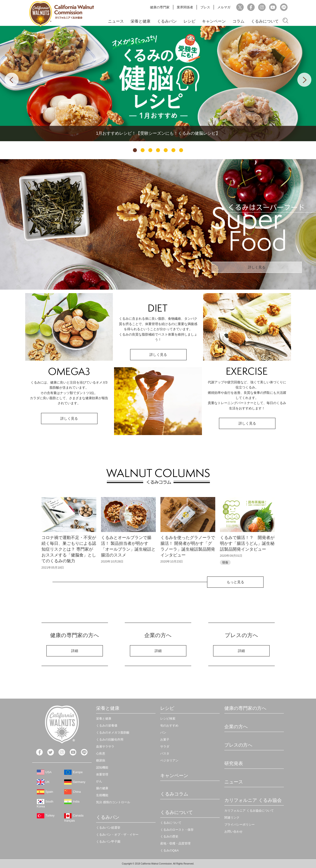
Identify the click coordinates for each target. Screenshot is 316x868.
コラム (238, 21)
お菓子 (165, 739)
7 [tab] (181, 150)
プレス (205, 7)
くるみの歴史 (169, 836)
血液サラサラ (105, 746)
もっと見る (235, 582)
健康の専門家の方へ (245, 708)
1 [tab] (135, 150)
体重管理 (102, 774)
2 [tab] (143, 150)
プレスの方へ (238, 745)
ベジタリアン (169, 760)
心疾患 (101, 753)
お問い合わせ (233, 832)
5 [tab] (166, 150)
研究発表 (234, 763)
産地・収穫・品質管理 (175, 843)
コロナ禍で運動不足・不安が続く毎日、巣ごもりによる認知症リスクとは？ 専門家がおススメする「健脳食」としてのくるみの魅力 (69, 549)
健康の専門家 (160, 7)
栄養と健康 (141, 21)
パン (163, 732)
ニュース (116, 21)
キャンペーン (214, 21)
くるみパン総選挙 (108, 828)
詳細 (75, 651)
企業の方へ (236, 727)
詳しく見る (257, 267)
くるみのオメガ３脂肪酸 (113, 732)
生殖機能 (102, 795)
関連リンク (232, 818)
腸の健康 (102, 788)
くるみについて (265, 21)
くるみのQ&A (169, 850)
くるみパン (167, 21)
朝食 (225, 562)
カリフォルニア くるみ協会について (249, 811)
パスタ (165, 753)
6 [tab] (173, 150)
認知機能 (102, 767)
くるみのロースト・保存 (177, 830)
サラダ (165, 746)
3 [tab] (150, 150)
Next (304, 80)
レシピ (189, 21)
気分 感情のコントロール (113, 802)
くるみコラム (174, 794)
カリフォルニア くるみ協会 (253, 800)
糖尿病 (101, 760)
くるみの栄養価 (107, 726)
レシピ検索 (168, 719)
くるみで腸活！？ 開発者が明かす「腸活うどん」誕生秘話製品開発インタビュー (247, 543)
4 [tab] (158, 150)
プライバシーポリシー (240, 825)
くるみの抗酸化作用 (110, 739)
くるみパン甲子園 (108, 842)
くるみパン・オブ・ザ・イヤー (117, 835)
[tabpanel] (158, 84)
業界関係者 (185, 7)
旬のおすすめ (169, 726)
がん (99, 781)
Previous (12, 80)
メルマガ (224, 7)
